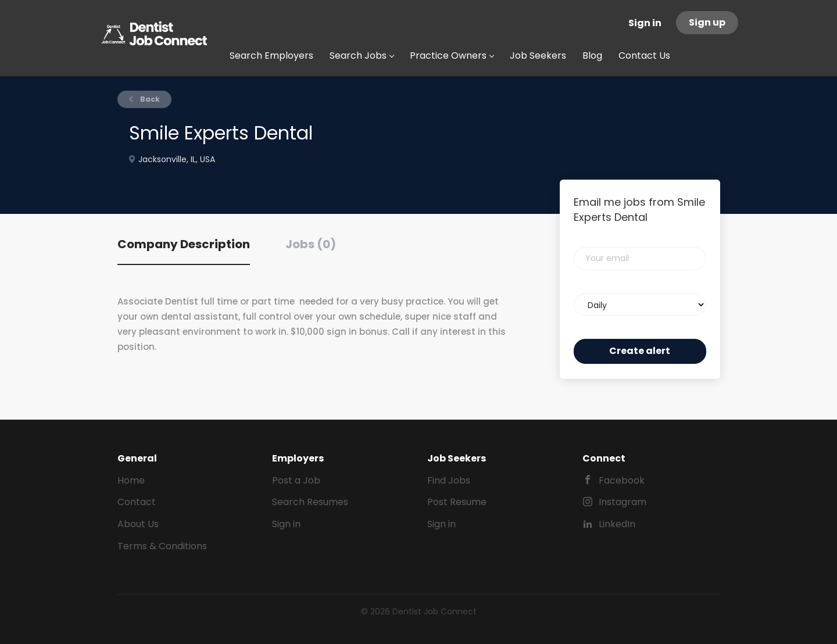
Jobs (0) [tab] (311, 244)
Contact (137, 502)
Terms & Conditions (162, 546)
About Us (138, 524)
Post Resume (457, 502)
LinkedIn (617, 524)
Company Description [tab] (184, 244)
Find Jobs (449, 480)
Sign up (707, 22)
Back (149, 99)
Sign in (645, 23)
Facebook (622, 480)
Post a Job (296, 480)
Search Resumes (310, 502)
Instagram (623, 502)
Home (131, 480)
